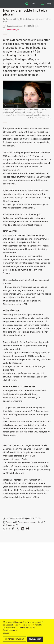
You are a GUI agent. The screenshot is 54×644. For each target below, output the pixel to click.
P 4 (17, 525)
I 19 (44, 522)
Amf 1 (15, 522)
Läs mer (6, 633)
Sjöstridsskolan (9, 525)
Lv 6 (40, 522)
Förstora (39, 105)
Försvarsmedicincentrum (28, 522)
